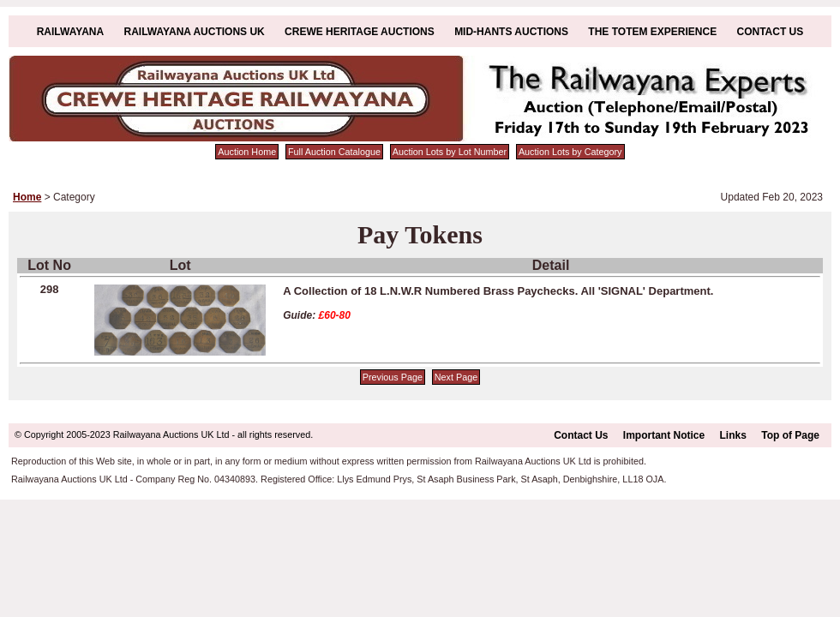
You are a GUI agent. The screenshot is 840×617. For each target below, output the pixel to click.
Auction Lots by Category (570, 152)
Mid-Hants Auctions (511, 32)
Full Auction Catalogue (334, 152)
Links (733, 435)
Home (27, 197)
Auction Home (247, 152)
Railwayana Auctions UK (195, 32)
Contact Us (771, 32)
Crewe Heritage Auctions (360, 32)
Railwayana (70, 32)
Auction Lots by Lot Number (450, 152)
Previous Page (393, 377)
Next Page (456, 377)
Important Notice (664, 435)
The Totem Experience (652, 32)
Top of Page (790, 435)
